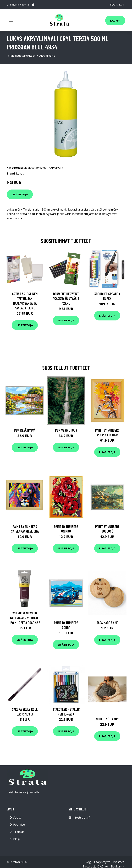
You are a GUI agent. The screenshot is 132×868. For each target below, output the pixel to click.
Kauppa (115, 21)
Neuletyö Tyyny (107, 719)
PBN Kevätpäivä (25, 430)
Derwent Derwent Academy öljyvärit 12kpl (66, 298)
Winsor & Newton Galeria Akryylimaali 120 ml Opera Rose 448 (25, 618)
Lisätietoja (20, 194)
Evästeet (118, 862)
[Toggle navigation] (11, 20)
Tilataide (19, 832)
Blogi (17, 839)
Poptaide (19, 825)
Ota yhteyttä (102, 862)
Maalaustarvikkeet (23, 56)
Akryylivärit (47, 56)
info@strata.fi (116, 5)
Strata (17, 818)
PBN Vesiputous (66, 430)
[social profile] (33, 5)
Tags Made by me (107, 623)
